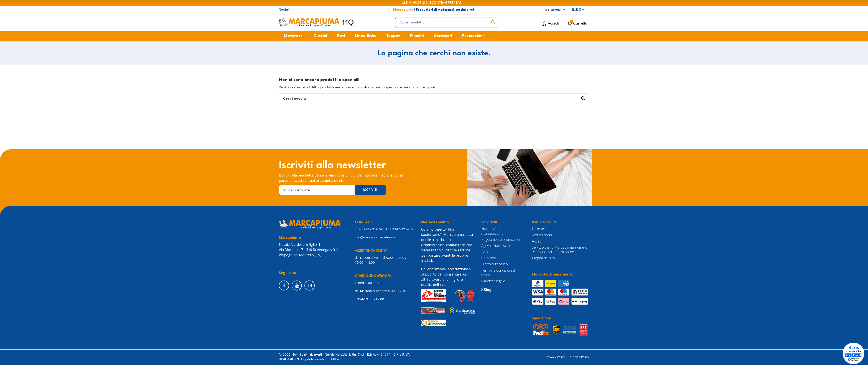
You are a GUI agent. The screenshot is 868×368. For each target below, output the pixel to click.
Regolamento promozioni (501, 240)
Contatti (285, 10)
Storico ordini (542, 235)
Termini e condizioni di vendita (498, 273)
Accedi (537, 241)
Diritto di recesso (495, 264)
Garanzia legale (493, 281)
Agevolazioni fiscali (496, 246)
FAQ (485, 252)
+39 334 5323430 (399, 229)
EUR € (578, 10)
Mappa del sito (543, 258)
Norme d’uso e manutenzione (493, 231)
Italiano (556, 10)
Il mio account (543, 229)
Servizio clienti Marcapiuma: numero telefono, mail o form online (560, 250)
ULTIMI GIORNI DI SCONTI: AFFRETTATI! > (434, 3)
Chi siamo (489, 258)
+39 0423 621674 (368, 229)
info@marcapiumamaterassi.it (377, 237)
